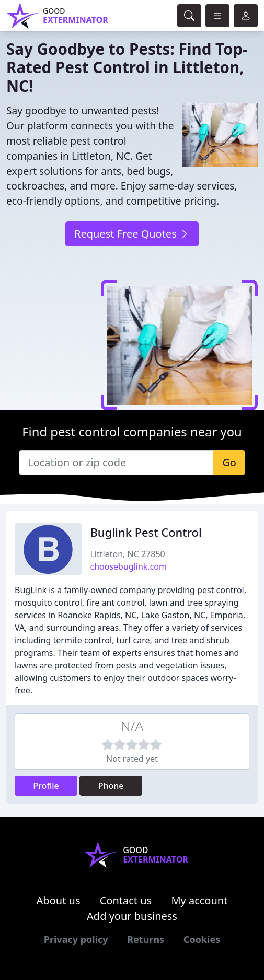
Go (229, 462)
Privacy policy (76, 939)
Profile (46, 786)
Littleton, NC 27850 (127, 554)
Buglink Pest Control (146, 532)
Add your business (132, 916)
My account (199, 900)
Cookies (202, 939)
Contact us (126, 900)
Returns (146, 939)
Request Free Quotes (132, 234)
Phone (111, 786)
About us (59, 900)
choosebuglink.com (128, 566)
